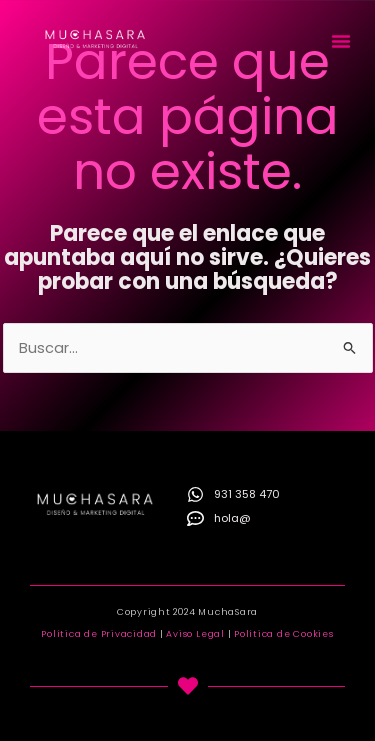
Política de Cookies (283, 634)
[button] (341, 41)
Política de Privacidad (99, 634)
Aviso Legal (195, 634)
